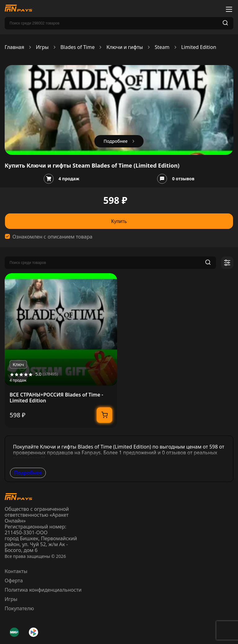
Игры (42, 47)
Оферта (14, 580)
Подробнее (28, 473)
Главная (14, 47)
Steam (162, 47)
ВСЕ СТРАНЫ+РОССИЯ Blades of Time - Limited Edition (56, 398)
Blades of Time (78, 47)
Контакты (16, 571)
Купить (119, 221)
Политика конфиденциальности (43, 590)
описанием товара (70, 237)
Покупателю (19, 608)
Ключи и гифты (125, 47)
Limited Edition (199, 47)
